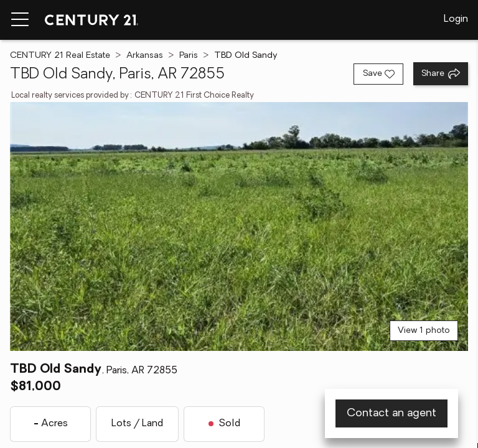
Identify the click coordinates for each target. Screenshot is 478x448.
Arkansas (145, 56)
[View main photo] (239, 226)
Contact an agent (391, 413)
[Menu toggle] (20, 20)
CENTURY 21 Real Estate (60, 56)
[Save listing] (378, 74)
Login (456, 19)
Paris (189, 56)
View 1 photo (424, 331)
